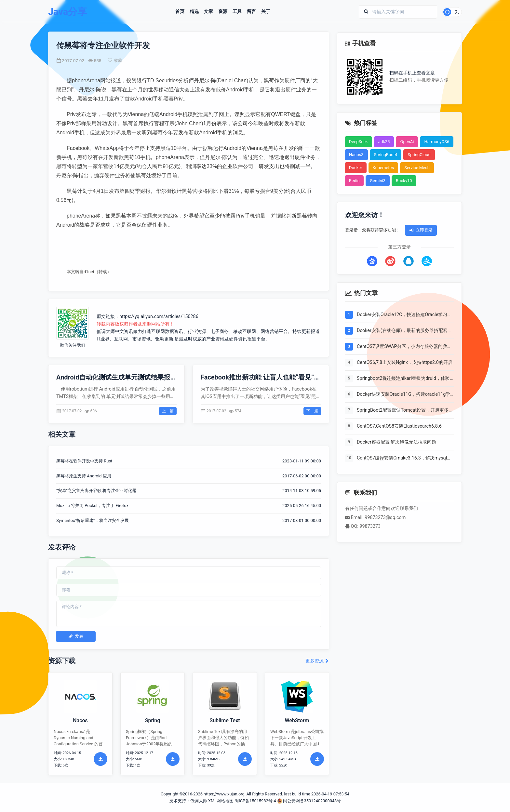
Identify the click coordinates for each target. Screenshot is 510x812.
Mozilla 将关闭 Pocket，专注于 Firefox (92, 506)
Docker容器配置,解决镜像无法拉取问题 (396, 442)
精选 (194, 12)
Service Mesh (417, 168)
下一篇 (312, 411)
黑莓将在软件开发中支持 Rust (84, 461)
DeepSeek (358, 142)
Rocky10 (404, 181)
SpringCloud (419, 155)
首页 (180, 12)
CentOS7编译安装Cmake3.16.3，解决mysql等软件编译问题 (404, 458)
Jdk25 (384, 142)
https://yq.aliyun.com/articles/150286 (159, 317)
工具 (237, 12)
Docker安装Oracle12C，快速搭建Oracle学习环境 (404, 315)
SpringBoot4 (386, 155)
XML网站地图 (221, 801)
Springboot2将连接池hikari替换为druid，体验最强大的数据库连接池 (403, 379)
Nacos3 (356, 155)
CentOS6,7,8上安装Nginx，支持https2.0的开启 (405, 363)
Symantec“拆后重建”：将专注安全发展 (93, 520)
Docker (356, 168)
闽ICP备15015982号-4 (255, 801)
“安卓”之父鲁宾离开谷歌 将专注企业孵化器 (96, 491)
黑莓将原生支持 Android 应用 (84, 476)
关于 (266, 12)
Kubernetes (383, 168)
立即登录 (421, 230)
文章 (208, 12)
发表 (76, 636)
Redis (354, 181)
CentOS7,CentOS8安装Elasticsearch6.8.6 (399, 426)
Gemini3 (378, 181)
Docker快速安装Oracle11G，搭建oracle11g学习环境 (403, 394)
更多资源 (317, 661)
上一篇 (168, 411)
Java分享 (67, 12)
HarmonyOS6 (437, 142)
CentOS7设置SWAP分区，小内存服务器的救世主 (404, 347)
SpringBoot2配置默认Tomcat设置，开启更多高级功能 (405, 410)
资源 (223, 12)
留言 (251, 12)
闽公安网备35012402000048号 (309, 801)
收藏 (115, 60)
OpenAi (407, 142)
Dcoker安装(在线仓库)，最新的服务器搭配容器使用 (404, 331)
